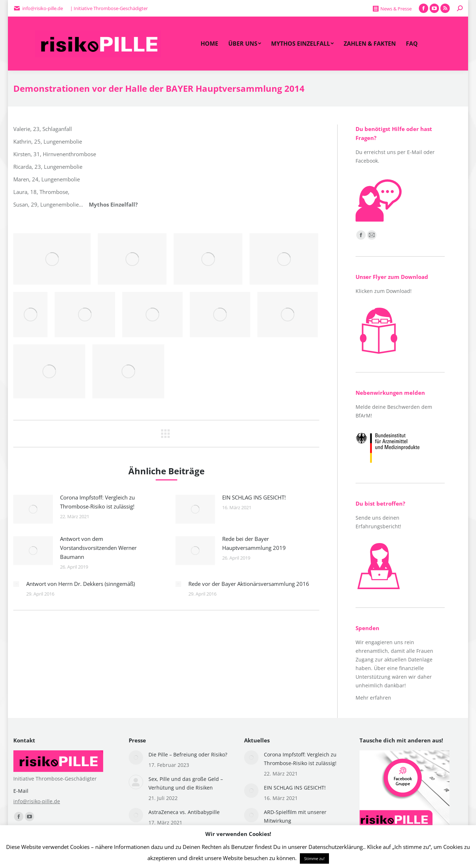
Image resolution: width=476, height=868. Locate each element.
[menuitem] (209, 44)
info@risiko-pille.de (37, 801)
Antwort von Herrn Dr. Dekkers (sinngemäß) (81, 584)
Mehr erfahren (373, 698)
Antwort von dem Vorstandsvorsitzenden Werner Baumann (98, 548)
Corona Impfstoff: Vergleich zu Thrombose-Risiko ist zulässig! (97, 502)
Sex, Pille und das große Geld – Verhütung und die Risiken (186, 783)
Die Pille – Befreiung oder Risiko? (188, 754)
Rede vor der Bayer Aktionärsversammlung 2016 (249, 584)
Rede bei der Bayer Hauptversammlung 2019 (254, 543)
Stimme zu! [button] (314, 858)
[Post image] (33, 509)
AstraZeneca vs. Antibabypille (184, 812)
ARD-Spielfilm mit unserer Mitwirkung (295, 816)
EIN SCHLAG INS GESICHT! (254, 497)
